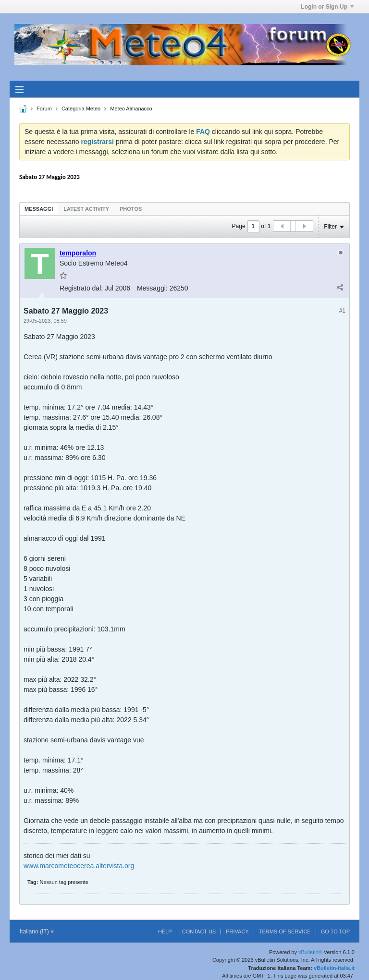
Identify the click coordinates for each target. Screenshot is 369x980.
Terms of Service (285, 932)
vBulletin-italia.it (334, 968)
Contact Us (199, 932)
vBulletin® (310, 952)
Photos (131, 209)
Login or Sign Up (327, 7)
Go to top (335, 932)
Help (165, 932)
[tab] (39, 209)
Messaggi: (152, 288)
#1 (342, 311)
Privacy (237, 932)
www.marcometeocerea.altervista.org (79, 866)
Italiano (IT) (37, 932)
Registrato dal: (81, 288)
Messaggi (39, 209)
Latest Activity (86, 209)
